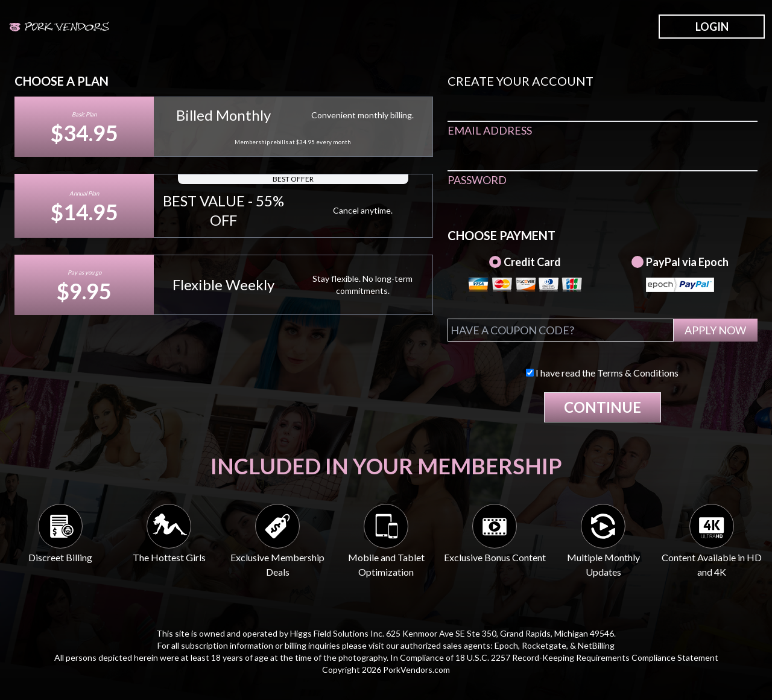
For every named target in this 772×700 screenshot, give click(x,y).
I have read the (602, 373)
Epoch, (507, 645)
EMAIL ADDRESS (490, 130)
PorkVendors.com (416, 670)
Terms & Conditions (638, 373)
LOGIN (712, 27)
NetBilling (596, 645)
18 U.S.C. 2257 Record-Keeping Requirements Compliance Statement (587, 657)
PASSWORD (477, 180)
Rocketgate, (545, 645)
